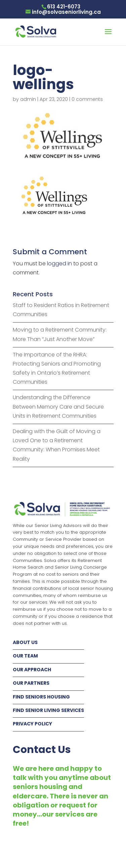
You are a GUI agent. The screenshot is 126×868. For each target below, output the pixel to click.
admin (28, 99)
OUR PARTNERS (31, 683)
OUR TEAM (25, 656)
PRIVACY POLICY (32, 724)
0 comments (87, 99)
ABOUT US (25, 642)
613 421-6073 (64, 7)
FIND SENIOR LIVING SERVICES (48, 710)
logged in (59, 263)
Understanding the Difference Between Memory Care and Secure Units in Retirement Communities (58, 406)
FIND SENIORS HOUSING (41, 697)
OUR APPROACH (32, 670)
